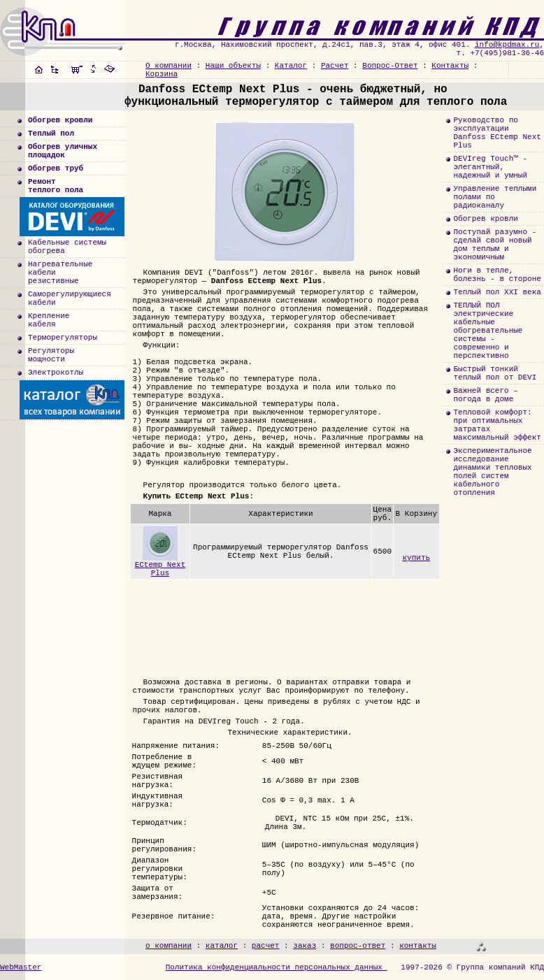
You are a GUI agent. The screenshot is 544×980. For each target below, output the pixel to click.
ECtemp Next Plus (160, 566)
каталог (222, 946)
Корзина (162, 74)
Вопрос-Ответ (390, 66)
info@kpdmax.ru (507, 45)
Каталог (291, 66)
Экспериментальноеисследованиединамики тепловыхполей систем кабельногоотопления (492, 472)
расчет (266, 946)
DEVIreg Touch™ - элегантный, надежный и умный (490, 167)
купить (416, 558)
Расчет (335, 66)
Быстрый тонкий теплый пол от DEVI (495, 373)
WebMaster (21, 967)
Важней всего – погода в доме (485, 395)
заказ (305, 946)
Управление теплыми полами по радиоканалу (495, 197)
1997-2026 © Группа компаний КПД (472, 967)
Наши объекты (233, 66)
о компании (169, 946)
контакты (418, 946)
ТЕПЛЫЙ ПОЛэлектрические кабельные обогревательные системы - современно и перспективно (488, 331)
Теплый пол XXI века (497, 292)
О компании (169, 66)
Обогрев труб (56, 168)
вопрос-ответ (358, 946)
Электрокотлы (56, 373)
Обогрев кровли (60, 120)
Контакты (450, 66)
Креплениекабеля (49, 320)
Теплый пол (51, 134)
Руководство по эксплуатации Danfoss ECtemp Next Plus (497, 133)
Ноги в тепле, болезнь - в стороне (497, 275)
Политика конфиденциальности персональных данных (277, 967)
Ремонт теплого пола (56, 186)
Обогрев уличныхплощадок (63, 151)
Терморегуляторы (63, 338)
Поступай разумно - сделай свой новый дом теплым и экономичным (495, 245)
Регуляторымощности (51, 355)
